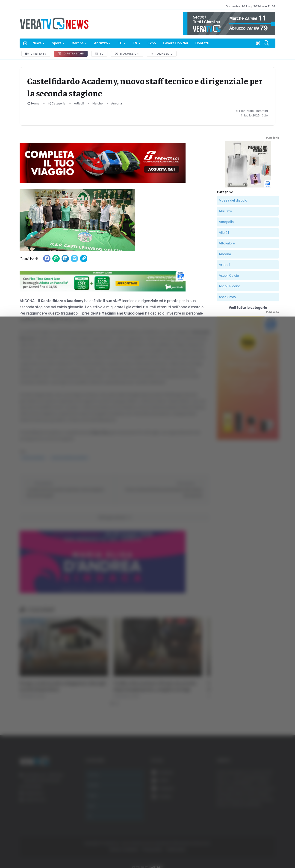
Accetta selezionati (248, 808)
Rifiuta (248, 823)
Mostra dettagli (252, 852)
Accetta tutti (248, 793)
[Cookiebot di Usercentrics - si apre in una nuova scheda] (39, 852)
